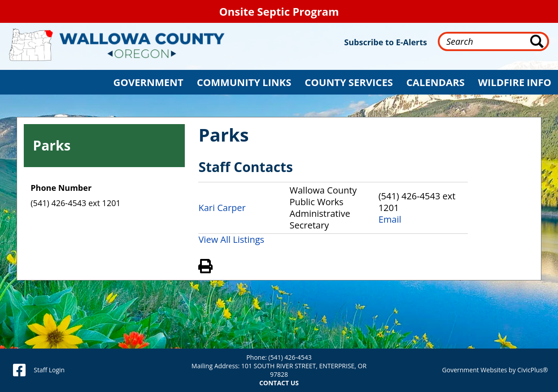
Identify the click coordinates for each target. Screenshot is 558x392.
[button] (148, 82)
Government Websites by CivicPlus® (495, 370)
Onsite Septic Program (279, 11)
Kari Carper (222, 208)
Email (390, 220)
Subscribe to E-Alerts (386, 42)
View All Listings (231, 239)
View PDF (218, 265)
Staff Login (49, 370)
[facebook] (19, 370)
